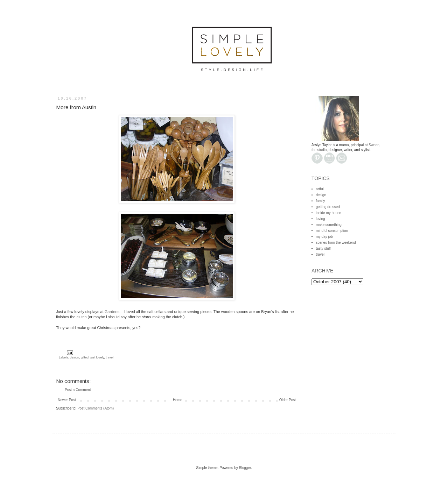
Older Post (288, 400)
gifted (85, 357)
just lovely (97, 357)
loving (321, 219)
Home (178, 400)
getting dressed (328, 207)
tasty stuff (324, 248)
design (75, 357)
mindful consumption (332, 231)
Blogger (245, 468)
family (321, 201)
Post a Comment (78, 390)
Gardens (112, 312)
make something (329, 225)
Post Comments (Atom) (96, 408)
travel (110, 357)
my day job (324, 237)
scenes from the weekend (336, 243)
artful (320, 189)
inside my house (329, 213)
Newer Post (67, 400)
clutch (82, 317)
